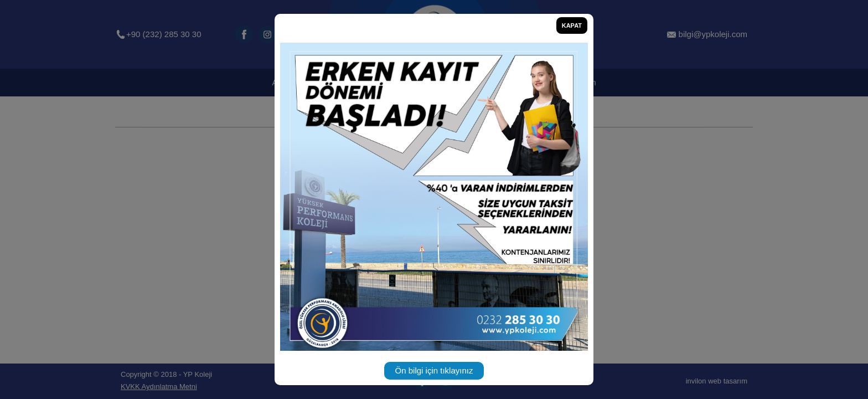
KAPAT (572, 25)
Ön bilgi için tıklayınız (434, 370)
